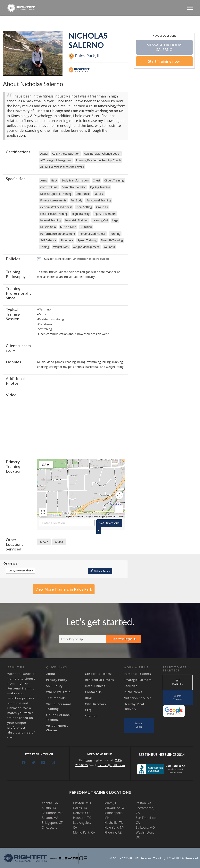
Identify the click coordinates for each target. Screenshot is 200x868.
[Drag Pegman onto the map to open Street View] (119, 509)
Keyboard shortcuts (75, 517)
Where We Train (58, 692)
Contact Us (93, 692)
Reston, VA (144, 803)
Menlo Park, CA (84, 832)
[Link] (21, 8)
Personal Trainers (137, 674)
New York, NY (114, 827)
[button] (81, 485)
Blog (88, 698)
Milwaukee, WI (115, 808)
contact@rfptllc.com (111, 765)
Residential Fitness (99, 680)
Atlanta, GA (50, 803)
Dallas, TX (80, 808)
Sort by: (20, 571)
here (89, 760)
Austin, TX (49, 808)
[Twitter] (33, 763)
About (51, 674)
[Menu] (190, 8)
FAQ (88, 710)
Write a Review (100, 571)
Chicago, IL (49, 827)
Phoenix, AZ (113, 832)
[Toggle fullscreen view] (43, 512)
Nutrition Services (138, 698)
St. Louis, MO (145, 827)
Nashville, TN (114, 823)
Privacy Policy (57, 680)
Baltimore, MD (52, 813)
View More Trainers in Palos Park (64, 589)
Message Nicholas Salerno (164, 47)
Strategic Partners (138, 680)
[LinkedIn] (43, 763)
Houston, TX (82, 818)
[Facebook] (24, 763)
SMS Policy (54, 686)
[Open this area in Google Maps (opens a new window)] (56, 515)
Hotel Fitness (95, 686)
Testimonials (56, 698)
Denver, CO (81, 813)
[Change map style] (46, 465)
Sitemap (91, 716)
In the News (133, 692)
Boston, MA (50, 818)
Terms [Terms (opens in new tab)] (121, 517)
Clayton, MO (82, 803)
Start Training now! (164, 61)
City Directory (96, 704)
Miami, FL (111, 803)
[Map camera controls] (119, 495)
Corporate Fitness (99, 674)
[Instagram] (53, 763)
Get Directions (109, 523)
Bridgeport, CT (52, 823)
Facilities (131, 686)
